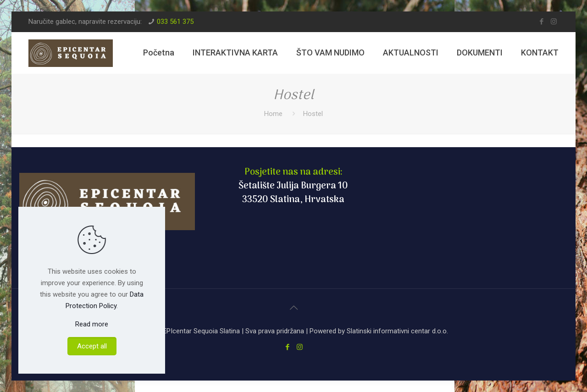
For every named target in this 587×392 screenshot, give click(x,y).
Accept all (92, 346)
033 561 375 (175, 22)
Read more (92, 324)
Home (273, 114)
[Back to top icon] (293, 308)
